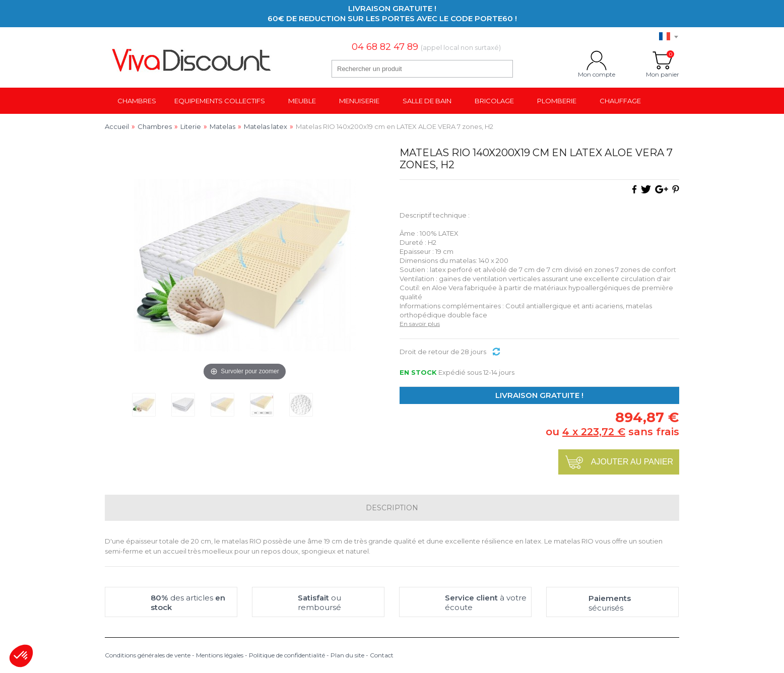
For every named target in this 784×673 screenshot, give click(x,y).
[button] (21, 656)
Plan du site (347, 655)
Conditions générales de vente (148, 655)
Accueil (117, 126)
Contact (382, 655)
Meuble (302, 101)
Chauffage (620, 101)
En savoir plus (420, 324)
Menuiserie (359, 101)
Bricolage (494, 101)
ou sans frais (612, 432)
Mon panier (663, 60)
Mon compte (597, 60)
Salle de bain (427, 101)
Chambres (137, 101)
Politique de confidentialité (287, 655)
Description (392, 508)
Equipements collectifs (220, 101)
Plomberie (557, 101)
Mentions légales (220, 655)
